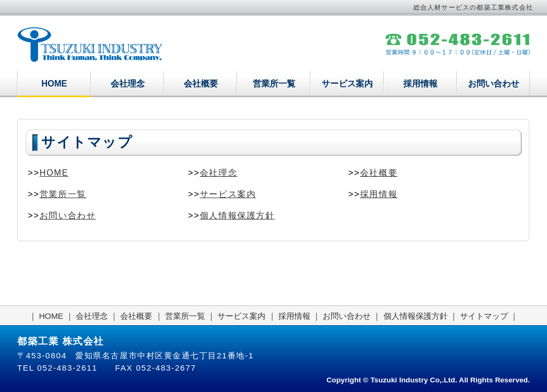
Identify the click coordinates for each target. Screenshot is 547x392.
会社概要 (201, 84)
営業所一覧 (274, 84)
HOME (54, 84)
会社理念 (128, 84)
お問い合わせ (494, 84)
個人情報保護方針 (237, 215)
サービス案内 (347, 84)
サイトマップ (484, 316)
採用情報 (420, 84)
